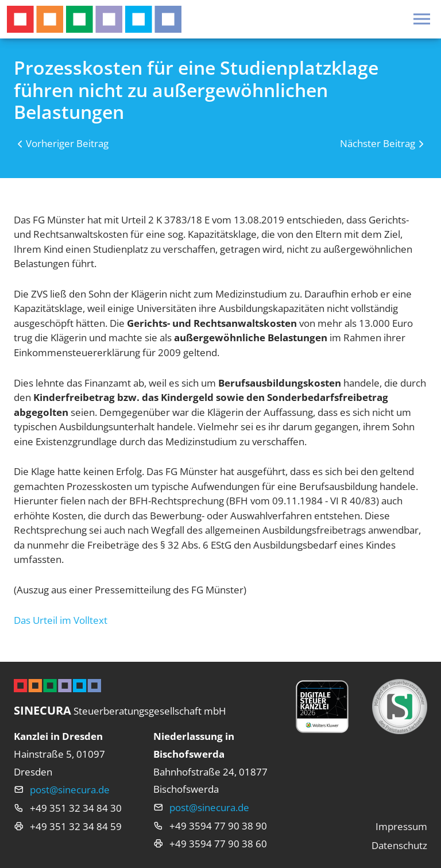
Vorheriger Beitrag (67, 143)
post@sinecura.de (70, 790)
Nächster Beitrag (378, 143)
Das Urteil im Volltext (61, 620)
